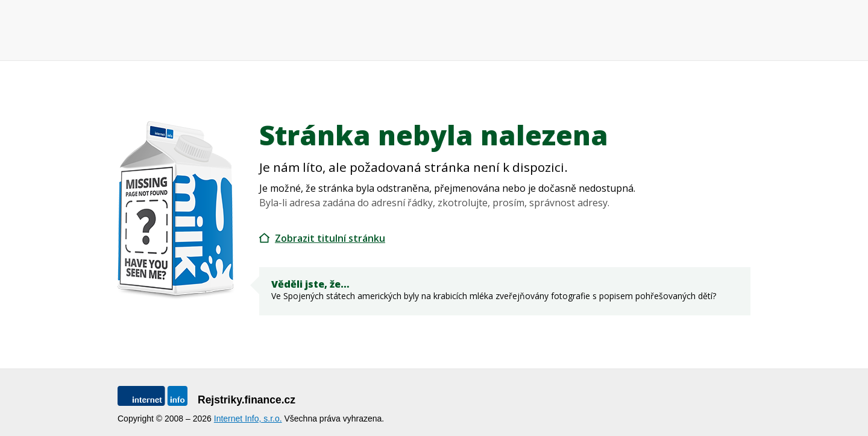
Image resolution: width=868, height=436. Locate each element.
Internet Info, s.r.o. (248, 419)
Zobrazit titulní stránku (330, 238)
